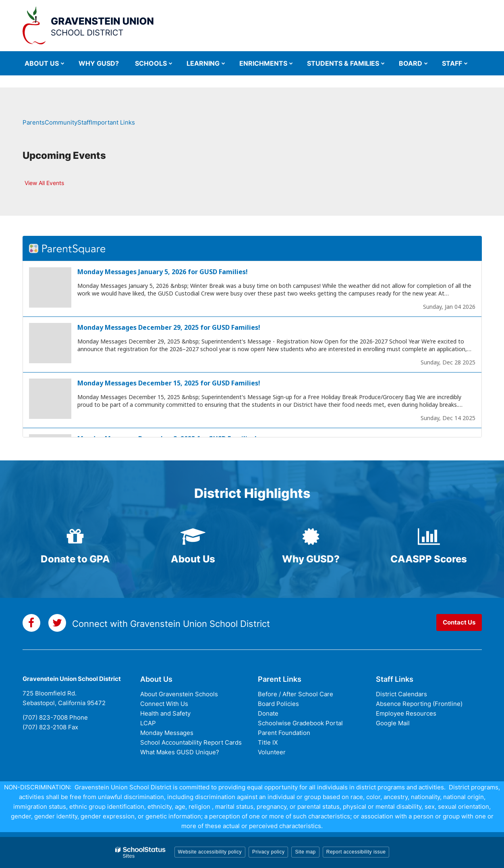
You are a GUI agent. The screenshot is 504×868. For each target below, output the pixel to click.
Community (61, 122)
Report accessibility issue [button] (356, 852)
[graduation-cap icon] (193, 537)
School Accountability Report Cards (191, 742)
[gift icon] (76, 537)
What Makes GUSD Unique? (180, 752)
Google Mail (393, 723)
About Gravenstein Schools (179, 694)
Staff (84, 122)
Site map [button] (305, 852)
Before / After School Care (296, 694)
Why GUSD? (311, 559)
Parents (34, 122)
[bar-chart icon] (429, 537)
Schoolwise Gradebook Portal (300, 723)
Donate (268, 713)
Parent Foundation (284, 733)
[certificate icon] (311, 537)
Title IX (268, 742)
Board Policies (278, 704)
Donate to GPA (75, 559)
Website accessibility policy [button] (210, 852)
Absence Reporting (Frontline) (419, 704)
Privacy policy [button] (268, 852)
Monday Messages (167, 733)
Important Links (113, 122)
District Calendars (401, 694)
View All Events (44, 183)
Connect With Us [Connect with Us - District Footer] (164, 704)
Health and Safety (165, 713)
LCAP (148, 723)
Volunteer (272, 752)
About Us (193, 559)
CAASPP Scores (429, 559)
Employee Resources (406, 713)
